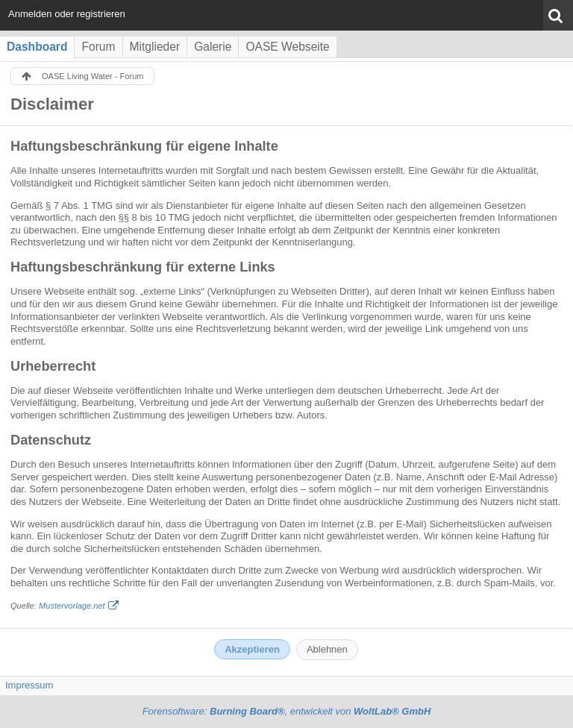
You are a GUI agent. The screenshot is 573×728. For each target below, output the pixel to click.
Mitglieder (155, 47)
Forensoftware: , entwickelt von (287, 711)
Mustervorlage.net (72, 606)
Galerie (213, 47)
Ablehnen (327, 649)
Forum (98, 47)
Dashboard (37, 47)
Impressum (29, 685)
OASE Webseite (287, 47)
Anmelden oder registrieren (67, 14)
